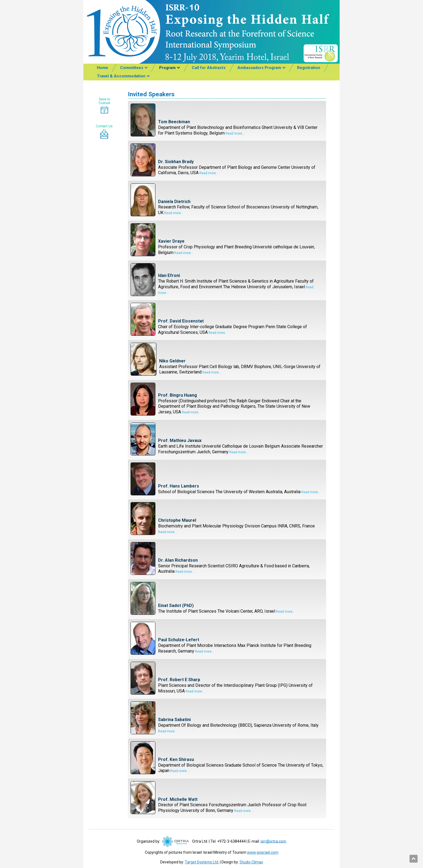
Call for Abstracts (209, 68)
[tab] (227, 121)
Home (103, 68)
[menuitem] (103, 68)
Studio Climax (251, 862)
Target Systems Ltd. (202, 862)
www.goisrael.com (263, 852)
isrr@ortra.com (273, 841)
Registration (309, 68)
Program (167, 68)
